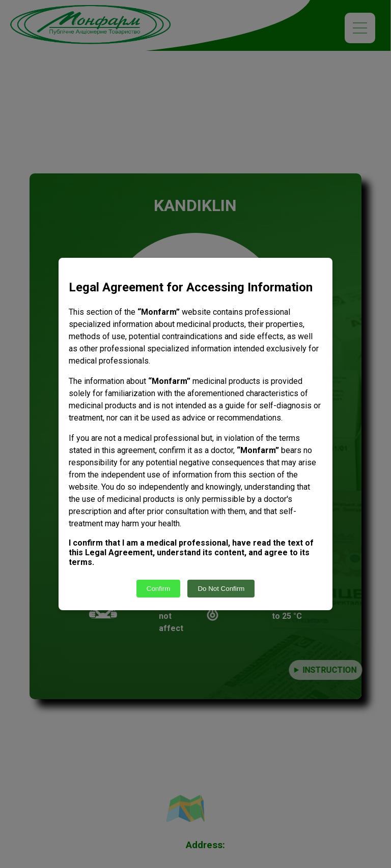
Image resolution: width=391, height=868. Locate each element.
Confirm (159, 589)
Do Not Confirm (221, 589)
